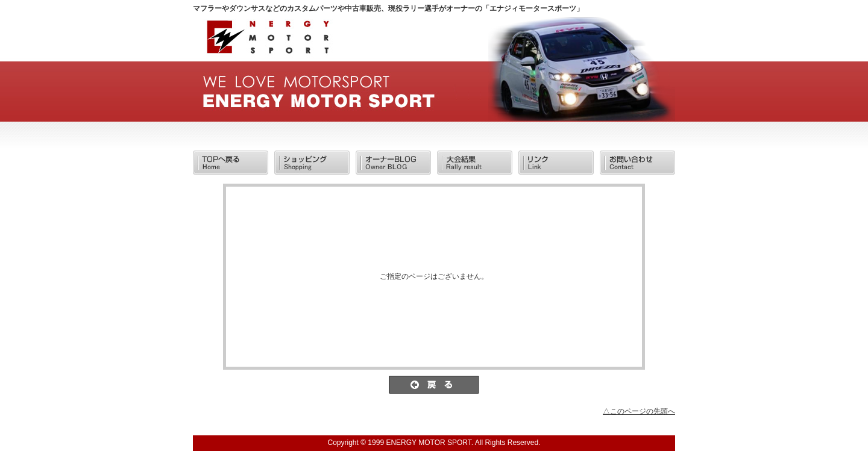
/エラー (267, 41)
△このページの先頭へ (639, 411)
